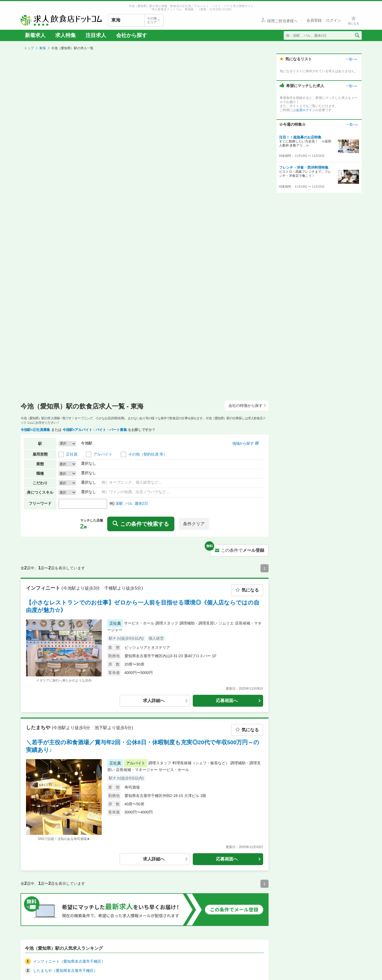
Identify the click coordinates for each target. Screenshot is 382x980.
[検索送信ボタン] (357, 35)
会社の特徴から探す (247, 406)
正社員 (72, 454)
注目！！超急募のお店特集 (300, 137)
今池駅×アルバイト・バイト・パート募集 (95, 430)
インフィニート (44, 588)
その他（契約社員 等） (148, 454)
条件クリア (194, 524)
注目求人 (96, 35)
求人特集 (66, 35)
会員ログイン (306, 110)
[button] (67, 444)
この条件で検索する (141, 524)
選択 (63, 464)
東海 (43, 48)
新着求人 (35, 35)
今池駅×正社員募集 (35, 430)
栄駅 (119, 503)
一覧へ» (351, 59)
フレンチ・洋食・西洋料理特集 (304, 167)
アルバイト (103, 454)
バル (129, 503)
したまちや (39, 727)
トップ (29, 48)
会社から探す (132, 35)
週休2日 (141, 503)
